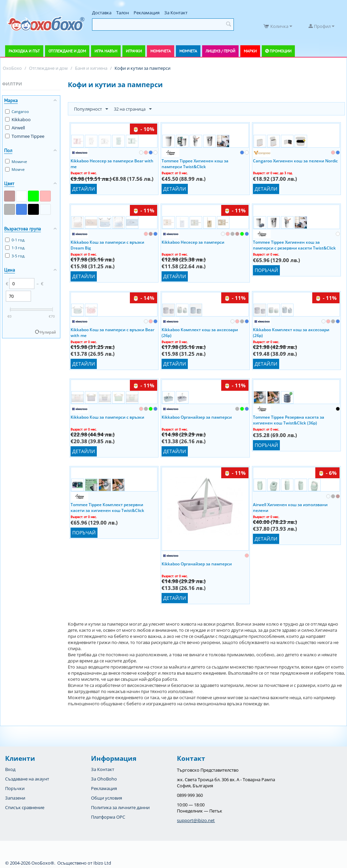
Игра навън (106, 51)
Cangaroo (17, 111)
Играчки (134, 51)
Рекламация (147, 13)
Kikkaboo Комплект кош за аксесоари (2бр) (200, 332)
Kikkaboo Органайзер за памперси (197, 417)
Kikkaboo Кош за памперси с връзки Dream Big (107, 245)
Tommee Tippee (25, 136)
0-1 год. (15, 240)
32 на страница (133, 109)
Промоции (281, 51)
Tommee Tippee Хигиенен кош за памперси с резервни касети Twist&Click (294, 245)
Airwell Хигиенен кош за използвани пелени (290, 507)
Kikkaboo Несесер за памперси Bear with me (112, 163)
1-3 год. (15, 248)
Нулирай (48, 332)
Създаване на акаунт (27, 779)
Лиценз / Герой (220, 51)
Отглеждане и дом (67, 51)
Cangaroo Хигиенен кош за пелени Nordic (295, 161)
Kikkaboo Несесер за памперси (193, 242)
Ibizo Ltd (102, 863)
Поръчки (15, 788)
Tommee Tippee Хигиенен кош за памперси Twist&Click (195, 163)
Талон (123, 13)
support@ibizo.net (196, 820)
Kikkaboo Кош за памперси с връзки (107, 417)
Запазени (15, 798)
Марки (250, 51)
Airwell (15, 128)
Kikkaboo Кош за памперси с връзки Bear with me (112, 332)
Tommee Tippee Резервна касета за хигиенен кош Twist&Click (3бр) (289, 420)
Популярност (91, 109)
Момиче (16, 162)
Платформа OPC (108, 817)
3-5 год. (15, 256)
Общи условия (107, 798)
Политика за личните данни (120, 807)
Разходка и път (24, 51)
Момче (15, 169)
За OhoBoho (104, 779)
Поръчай (266, 270)
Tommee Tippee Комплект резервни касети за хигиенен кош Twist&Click (107, 507)
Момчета (188, 51)
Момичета (161, 51)
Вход (10, 769)
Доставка (102, 13)
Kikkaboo (18, 119)
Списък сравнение (25, 807)
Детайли (84, 189)
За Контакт (176, 13)
